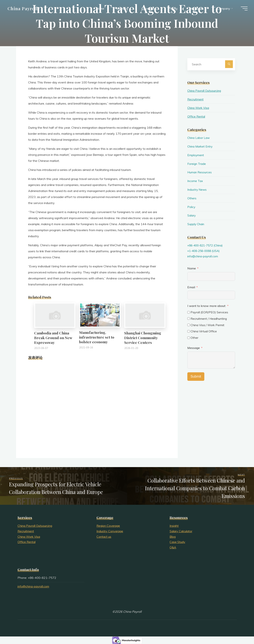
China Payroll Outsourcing (205, 91)
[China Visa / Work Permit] (189, 325)
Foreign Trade (197, 164)
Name (192, 268)
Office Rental (196, 116)
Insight (174, 526)
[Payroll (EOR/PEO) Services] (189, 312)
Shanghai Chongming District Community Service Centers (143, 338)
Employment (196, 155)
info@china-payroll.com (203, 256)
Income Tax (195, 181)
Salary (192, 215)
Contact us (104, 537)
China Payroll (24, 9)
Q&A (173, 547)
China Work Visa (199, 108)
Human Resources (200, 172)
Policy (191, 207)
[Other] (189, 338)
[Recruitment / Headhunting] (189, 319)
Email (191, 287)
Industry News (197, 190)
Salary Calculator (181, 531)
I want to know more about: (207, 306)
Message (194, 348)
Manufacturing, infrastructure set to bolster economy (97, 337)
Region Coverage (108, 526)
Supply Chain (196, 224)
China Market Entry (200, 146)
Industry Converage (110, 531)
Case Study (177, 542)
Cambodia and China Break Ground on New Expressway (53, 338)
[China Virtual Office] (189, 331)
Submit (196, 376)
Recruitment (196, 99)
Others (192, 198)
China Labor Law (199, 138)
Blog (173, 537)
